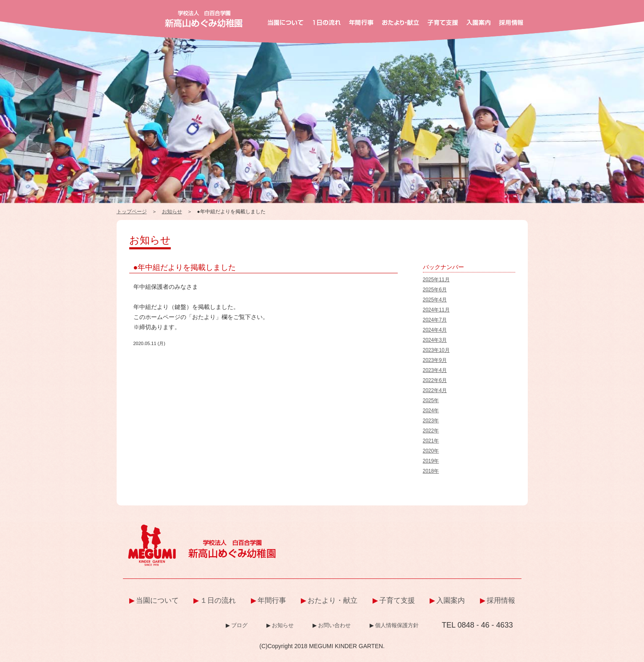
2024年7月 (435, 320)
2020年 (431, 451)
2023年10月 (436, 350)
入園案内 (451, 601)
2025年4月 (435, 300)
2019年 (431, 461)
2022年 (431, 431)
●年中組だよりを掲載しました (185, 267)
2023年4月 (435, 370)
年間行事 (272, 601)
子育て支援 (397, 601)
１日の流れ (218, 601)
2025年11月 (436, 280)
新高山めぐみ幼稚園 (204, 19)
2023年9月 (435, 360)
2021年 (431, 441)
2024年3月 (435, 340)
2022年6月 (435, 380)
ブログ (239, 625)
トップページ (132, 212)
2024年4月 (435, 330)
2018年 (431, 471)
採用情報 (501, 601)
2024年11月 (436, 310)
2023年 (431, 421)
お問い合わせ (334, 625)
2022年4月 (435, 390)
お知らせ (172, 212)
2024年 (431, 411)
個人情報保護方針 (397, 625)
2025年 (431, 400)
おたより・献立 (332, 601)
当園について (157, 601)
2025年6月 (435, 290)
